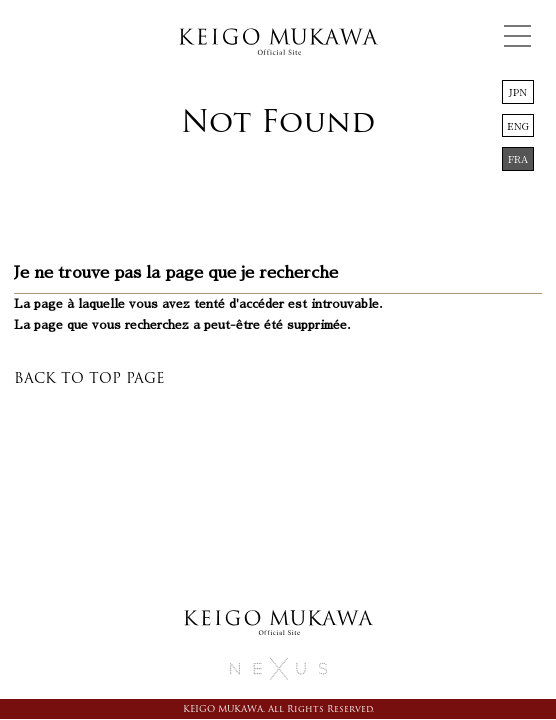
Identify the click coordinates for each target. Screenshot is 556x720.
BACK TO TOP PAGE (89, 378)
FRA (518, 158)
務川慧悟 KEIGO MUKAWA (278, 45)
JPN (518, 91)
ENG (518, 125)
